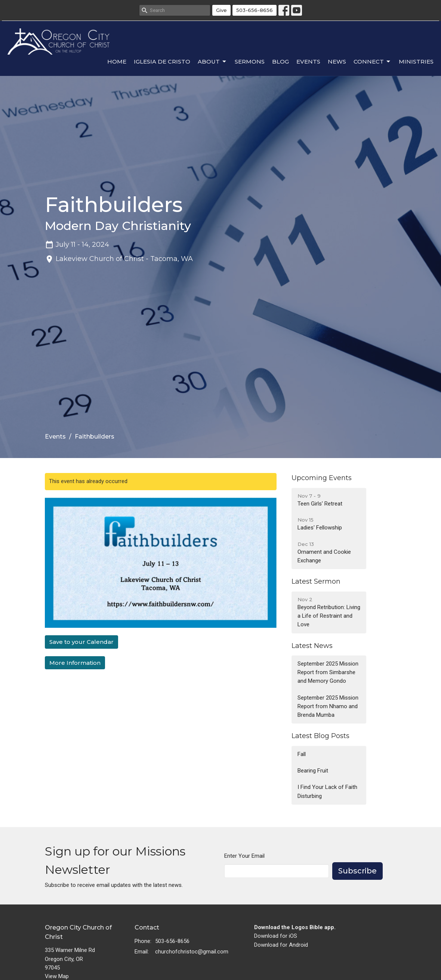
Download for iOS (276, 936)
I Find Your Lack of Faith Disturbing (327, 791)
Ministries (416, 62)
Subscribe (357, 871)
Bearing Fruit (313, 771)
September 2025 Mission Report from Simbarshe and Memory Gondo (328, 672)
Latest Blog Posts (320, 736)
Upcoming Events (322, 478)
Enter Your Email (244, 856)
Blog (280, 62)
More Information (75, 663)
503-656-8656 (255, 10)
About (212, 62)
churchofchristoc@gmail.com (192, 952)
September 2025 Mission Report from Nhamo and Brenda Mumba (328, 706)
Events (308, 62)
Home (117, 62)
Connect (372, 62)
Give (221, 10)
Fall (302, 754)
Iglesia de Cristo (162, 62)
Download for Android (281, 945)
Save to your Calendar (81, 642)
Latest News (312, 646)
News (337, 62)
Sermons (250, 62)
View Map (57, 976)
